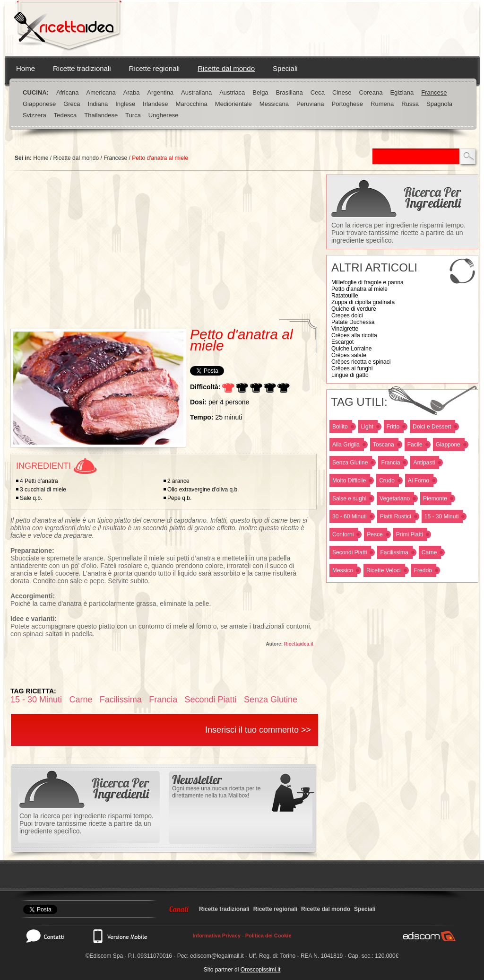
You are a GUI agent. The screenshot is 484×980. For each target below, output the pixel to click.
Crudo (387, 481)
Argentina (160, 92)
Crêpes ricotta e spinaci (361, 362)
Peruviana (310, 104)
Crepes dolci (347, 315)
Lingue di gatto (350, 375)
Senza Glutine (350, 463)
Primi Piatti (410, 534)
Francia (390, 463)
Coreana (371, 92)
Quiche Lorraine (351, 349)
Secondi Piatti (350, 552)
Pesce (375, 534)
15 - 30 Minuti (442, 516)
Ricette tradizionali (82, 68)
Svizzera (35, 115)
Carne (429, 552)
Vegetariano (395, 499)
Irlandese (155, 104)
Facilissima (394, 552)
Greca (72, 104)
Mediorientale (233, 104)
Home (26, 68)
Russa (410, 104)
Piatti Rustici (396, 516)
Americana (101, 92)
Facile (415, 445)
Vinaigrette (345, 329)
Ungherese (164, 115)
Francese (434, 92)
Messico (343, 570)
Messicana (274, 104)
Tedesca (65, 115)
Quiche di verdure (354, 309)
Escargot (342, 342)
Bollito (340, 427)
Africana (68, 92)
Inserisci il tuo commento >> (258, 730)
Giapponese (39, 104)
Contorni (343, 534)
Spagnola (439, 104)
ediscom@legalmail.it (217, 956)
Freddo (423, 570)
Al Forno (419, 481)
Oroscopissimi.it (261, 970)
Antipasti (424, 463)
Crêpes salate (349, 355)
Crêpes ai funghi (352, 368)
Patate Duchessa (353, 322)
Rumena (382, 104)
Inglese (125, 104)
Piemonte (435, 499)
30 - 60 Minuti (350, 516)
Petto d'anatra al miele (359, 289)
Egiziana (402, 92)
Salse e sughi (349, 499)
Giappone (448, 445)
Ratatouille (345, 296)
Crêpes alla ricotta (354, 335)
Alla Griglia (346, 445)
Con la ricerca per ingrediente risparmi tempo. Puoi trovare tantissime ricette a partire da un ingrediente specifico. (398, 233)
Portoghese (348, 104)
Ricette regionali (155, 68)
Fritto (393, 427)
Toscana (384, 445)
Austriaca (232, 92)
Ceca (318, 92)
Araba (132, 92)
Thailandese (101, 115)
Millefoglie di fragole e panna (367, 282)
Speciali (285, 68)
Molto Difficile (349, 481)
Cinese (342, 92)
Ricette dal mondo (226, 68)
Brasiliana (290, 92)
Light (367, 427)
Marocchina (192, 104)
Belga (260, 92)
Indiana (98, 104)
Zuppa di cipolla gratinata (363, 302)
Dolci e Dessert (432, 427)
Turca (133, 115)
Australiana (196, 92)
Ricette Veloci (384, 570)
